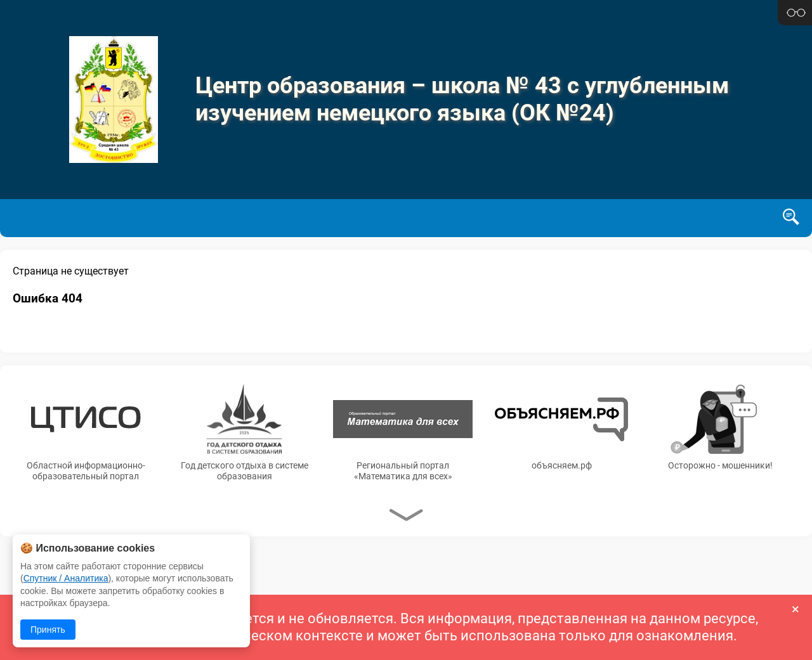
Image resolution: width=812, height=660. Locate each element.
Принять (48, 630)
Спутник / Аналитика (66, 578)
